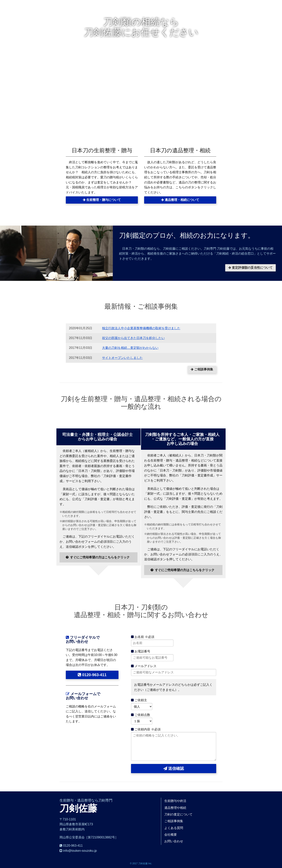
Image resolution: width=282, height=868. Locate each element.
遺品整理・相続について (180, 200)
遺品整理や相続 (175, 808)
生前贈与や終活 (175, 801)
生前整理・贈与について (102, 200)
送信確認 (174, 768)
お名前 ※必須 (143, 637)
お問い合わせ (174, 841)
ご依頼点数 (141, 715)
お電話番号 (141, 651)
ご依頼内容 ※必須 (146, 729)
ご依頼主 (139, 700)
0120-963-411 (92, 675)
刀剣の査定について (178, 814)
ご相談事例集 (202, 369)
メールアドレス (144, 666)
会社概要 (171, 835)
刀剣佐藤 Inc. (145, 863)
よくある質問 (174, 828)
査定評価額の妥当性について (250, 268)
